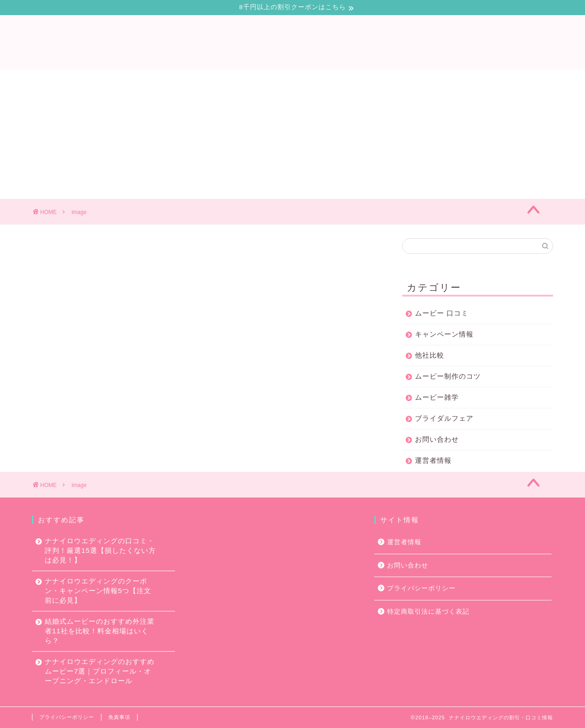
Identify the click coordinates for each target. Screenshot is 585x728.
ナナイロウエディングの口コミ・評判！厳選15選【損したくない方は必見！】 (100, 550)
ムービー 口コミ (442, 313)
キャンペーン (207, 81)
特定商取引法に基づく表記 (428, 612)
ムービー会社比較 (282, 81)
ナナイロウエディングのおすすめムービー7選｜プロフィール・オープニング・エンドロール (100, 671)
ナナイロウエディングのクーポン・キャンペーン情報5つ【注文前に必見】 (98, 591)
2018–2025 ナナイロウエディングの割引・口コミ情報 (484, 717)
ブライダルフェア (444, 419)
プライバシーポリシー (421, 588)
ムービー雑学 (437, 398)
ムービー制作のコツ (367, 81)
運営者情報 (433, 461)
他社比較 (430, 356)
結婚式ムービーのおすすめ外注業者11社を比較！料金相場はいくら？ (100, 631)
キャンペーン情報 (444, 335)
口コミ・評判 (141, 81)
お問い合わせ (444, 81)
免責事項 (119, 717)
